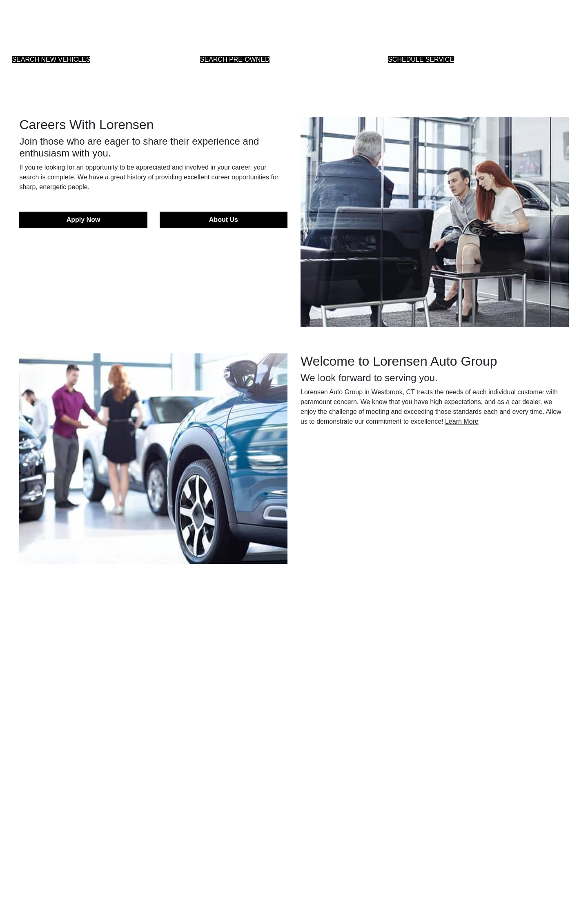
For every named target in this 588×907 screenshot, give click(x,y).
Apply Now (84, 220)
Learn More (462, 421)
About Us (224, 220)
